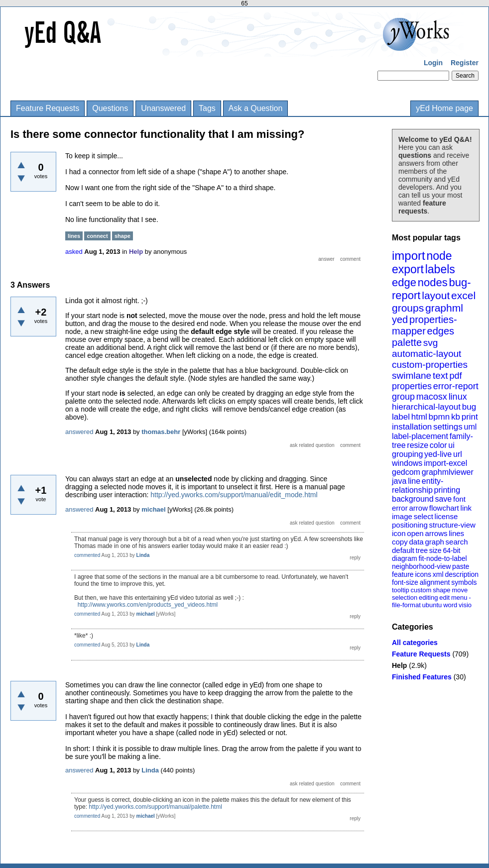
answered (79, 432)
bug (469, 407)
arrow (418, 508)
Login (433, 63)
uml (470, 427)
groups (408, 308)
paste (461, 566)
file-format (406, 605)
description (462, 574)
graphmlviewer (448, 472)
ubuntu (432, 605)
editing (428, 597)
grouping (407, 454)
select (424, 516)
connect (97, 236)
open (415, 533)
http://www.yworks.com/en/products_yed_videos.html (148, 605)
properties (412, 386)
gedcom (406, 472)
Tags (207, 108)
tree (422, 550)
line (414, 481)
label (401, 417)
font (459, 499)
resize (418, 445)
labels (440, 269)
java (399, 481)
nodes (433, 282)
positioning (410, 525)
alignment (435, 582)
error (400, 508)
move (460, 590)
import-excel (445, 463)
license (446, 516)
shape (441, 590)
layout (436, 295)
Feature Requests (48, 108)
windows (407, 463)
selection (405, 597)
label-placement (420, 436)
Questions (110, 108)
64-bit (451, 550)
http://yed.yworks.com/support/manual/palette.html (155, 807)
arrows (436, 533)
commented (87, 555)
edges (441, 331)
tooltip (401, 590)
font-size (405, 582)
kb (456, 417)
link (466, 508)
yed (400, 320)
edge (404, 282)
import (409, 256)
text (440, 376)
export (408, 269)
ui (451, 445)
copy (400, 542)
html (419, 417)
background (413, 499)
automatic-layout (427, 354)
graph (434, 542)
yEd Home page (444, 108)
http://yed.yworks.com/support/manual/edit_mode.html (234, 495)
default (403, 550)
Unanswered (163, 108)
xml (438, 574)
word (450, 605)
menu (459, 597)
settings (448, 427)
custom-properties (430, 365)
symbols (464, 582)
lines (456, 533)
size (435, 550)
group (403, 397)
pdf (455, 376)
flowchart (444, 508)
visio (465, 605)
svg (431, 343)
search (457, 542)
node (439, 256)
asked (74, 252)
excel (463, 295)
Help (399, 665)
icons (423, 574)
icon (399, 533)
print (470, 417)
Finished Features (422, 677)
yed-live (438, 454)
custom (421, 590)
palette (407, 342)
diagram (405, 558)
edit (444, 597)
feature (403, 574)
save (443, 499)
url (458, 454)
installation (412, 427)
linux (458, 397)
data (416, 542)
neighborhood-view (421, 566)
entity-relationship (418, 486)
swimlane (412, 376)
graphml (444, 308)
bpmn (439, 417)
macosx (432, 397)
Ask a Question (256, 108)
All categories (415, 643)
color (438, 445)
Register (465, 63)
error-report (456, 386)
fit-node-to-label (442, 558)
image (402, 516)
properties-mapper (425, 325)
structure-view (452, 525)
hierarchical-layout (426, 407)
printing (447, 490)
